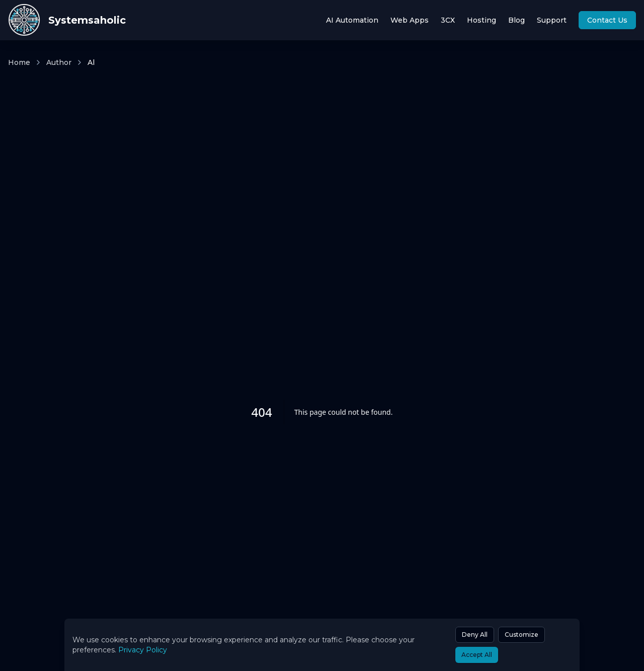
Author (59, 62)
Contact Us (607, 20)
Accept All (477, 655)
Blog (516, 20)
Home (19, 62)
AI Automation (352, 20)
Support (552, 20)
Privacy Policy (143, 650)
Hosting (481, 20)
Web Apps (410, 20)
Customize (521, 635)
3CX (448, 20)
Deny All (475, 635)
